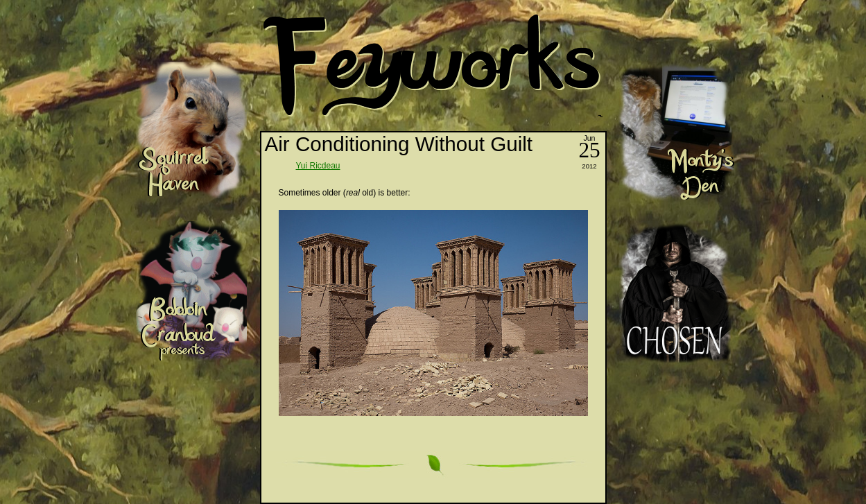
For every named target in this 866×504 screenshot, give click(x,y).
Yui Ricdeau (318, 166)
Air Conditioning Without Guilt (399, 144)
